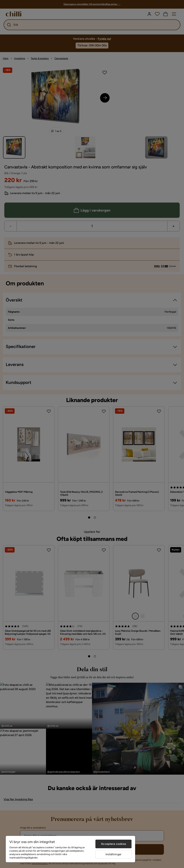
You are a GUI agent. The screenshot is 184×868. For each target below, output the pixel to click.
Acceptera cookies (113, 844)
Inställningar (113, 854)
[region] (70, 849)
